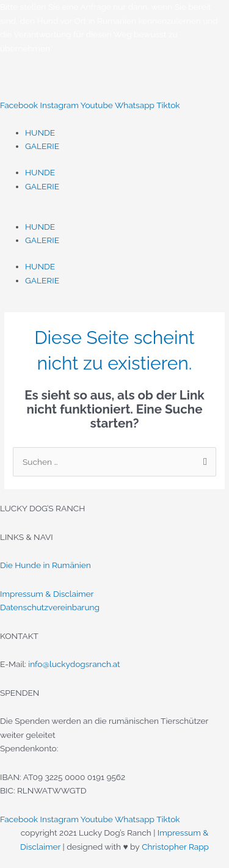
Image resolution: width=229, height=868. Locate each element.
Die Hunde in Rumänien (45, 565)
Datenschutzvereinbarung (50, 607)
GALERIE (42, 146)
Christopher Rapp (175, 847)
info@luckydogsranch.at (74, 664)
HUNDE (40, 133)
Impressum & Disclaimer (47, 594)
